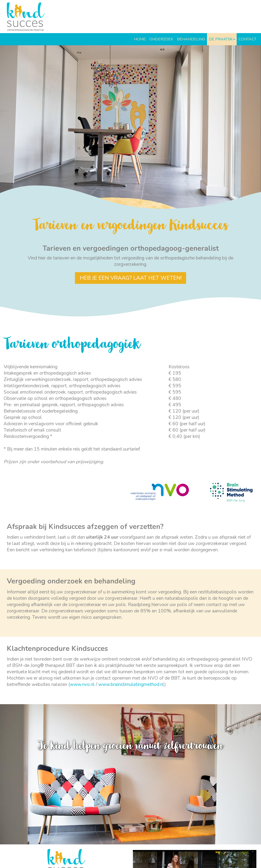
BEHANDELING (191, 39)
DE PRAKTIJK (222, 39)
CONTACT (247, 39)
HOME (140, 39)
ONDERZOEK (161, 39)
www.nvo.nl (82, 684)
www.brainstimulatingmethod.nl (131, 684)
